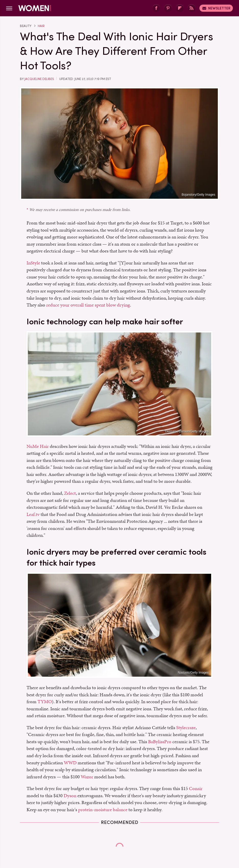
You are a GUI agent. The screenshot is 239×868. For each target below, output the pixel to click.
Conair (196, 788)
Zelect (70, 493)
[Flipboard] (180, 8)
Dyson (70, 796)
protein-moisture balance (103, 810)
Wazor (87, 777)
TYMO (45, 702)
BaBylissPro (160, 742)
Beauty (26, 26)
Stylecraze (186, 727)
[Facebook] (156, 8)
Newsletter (216, 8)
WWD (70, 763)
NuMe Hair (38, 446)
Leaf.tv (33, 514)
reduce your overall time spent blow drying (88, 305)
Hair (41, 26)
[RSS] (192, 8)
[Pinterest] (168, 8)
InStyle (33, 263)
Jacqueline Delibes (39, 79)
